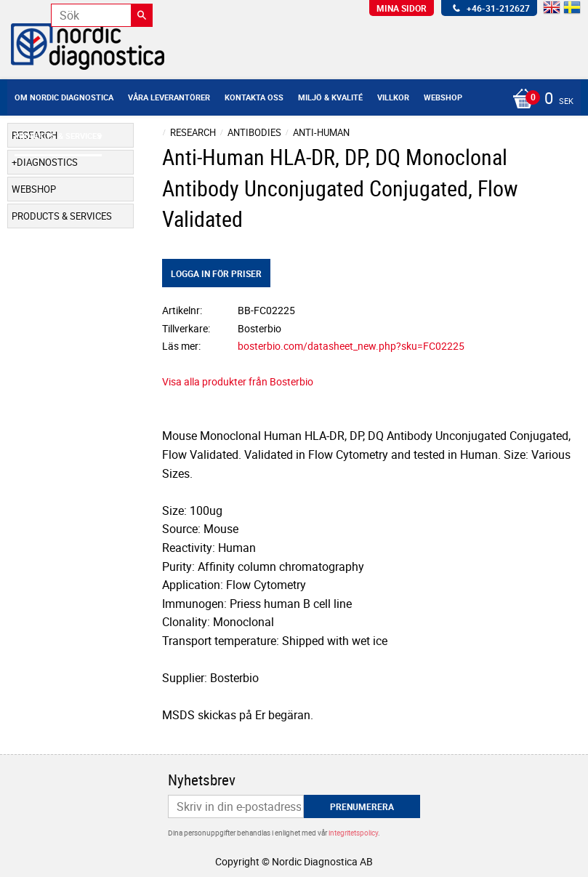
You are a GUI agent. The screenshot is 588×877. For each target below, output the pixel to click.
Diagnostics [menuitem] (47, 162)
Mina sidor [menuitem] (402, 8)
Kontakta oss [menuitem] (254, 97)
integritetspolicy (353, 833)
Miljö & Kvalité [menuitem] (330, 97)
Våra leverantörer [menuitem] (169, 97)
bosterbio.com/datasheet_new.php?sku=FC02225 (351, 346)
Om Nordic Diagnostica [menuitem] (64, 97)
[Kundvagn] (539, 100)
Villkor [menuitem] (393, 97)
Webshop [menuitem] (443, 97)
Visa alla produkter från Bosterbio (238, 381)
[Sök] (142, 15)
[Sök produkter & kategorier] (102, 15)
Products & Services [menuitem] (58, 136)
